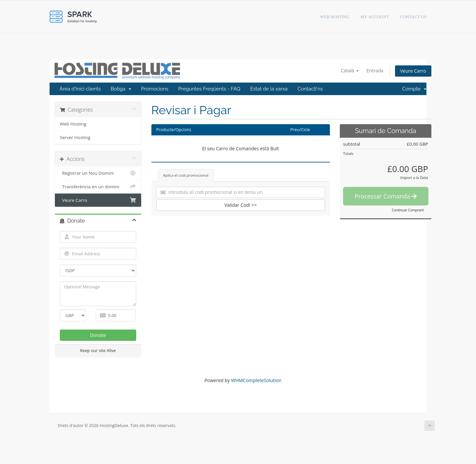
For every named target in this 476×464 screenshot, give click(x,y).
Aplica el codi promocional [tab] (186, 175)
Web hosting (335, 17)
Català (350, 71)
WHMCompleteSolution (256, 380)
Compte (415, 89)
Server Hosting (75, 137)
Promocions (155, 89)
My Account (375, 17)
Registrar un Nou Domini (98, 173)
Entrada (375, 71)
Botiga (121, 89)
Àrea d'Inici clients (80, 89)
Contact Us (413, 17)
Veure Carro (413, 71)
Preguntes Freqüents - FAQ (209, 89)
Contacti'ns (310, 89)
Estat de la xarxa (269, 89)
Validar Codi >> (241, 205)
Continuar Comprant (408, 210)
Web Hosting (73, 124)
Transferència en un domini (98, 187)
